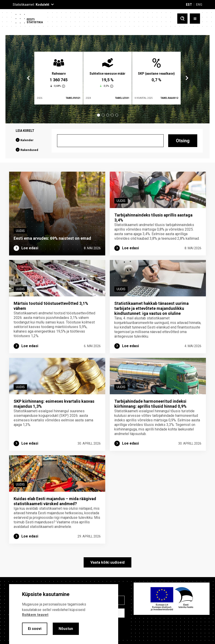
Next (187, 78)
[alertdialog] (64, 614)
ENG (199, 5)
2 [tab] (103, 115)
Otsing (183, 141)
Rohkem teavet (35, 615)
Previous (28, 78)
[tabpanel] (59, 78)
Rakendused (29, 150)
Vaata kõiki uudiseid (107, 563)
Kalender (27, 140)
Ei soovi (35, 629)
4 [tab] (112, 115)
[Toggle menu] (195, 19)
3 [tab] (108, 115)
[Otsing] (110, 141)
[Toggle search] (182, 19)
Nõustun (66, 629)
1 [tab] (99, 115)
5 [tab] (117, 115)
